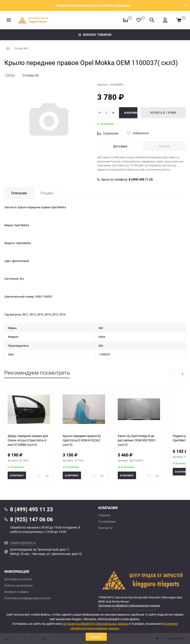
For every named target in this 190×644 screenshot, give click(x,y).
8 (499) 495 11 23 (141, 179)
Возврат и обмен (16, 592)
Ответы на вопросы (19, 585)
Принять (96, 637)
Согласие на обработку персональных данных (129, 605)
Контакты (105, 528)
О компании (107, 522)
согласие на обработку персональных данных (96, 624)
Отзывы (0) (31, 75)
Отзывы (47, 193)
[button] (182, 374)
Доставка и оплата (18, 579)
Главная (104, 515)
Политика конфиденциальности (27, 598)
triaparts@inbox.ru (23, 543)
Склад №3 (21, 48)
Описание (19, 193)
